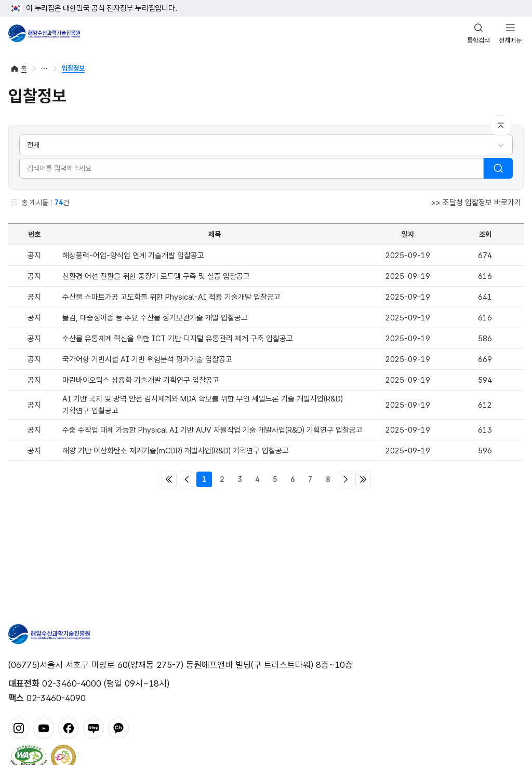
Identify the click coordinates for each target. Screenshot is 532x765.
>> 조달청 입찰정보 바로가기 (476, 203)
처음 (169, 479)
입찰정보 (73, 68)
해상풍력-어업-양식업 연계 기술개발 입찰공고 (133, 256)
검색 (498, 168)
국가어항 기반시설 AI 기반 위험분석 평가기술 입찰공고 (147, 359)
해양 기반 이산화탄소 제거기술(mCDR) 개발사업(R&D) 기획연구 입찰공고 (176, 451)
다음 (345, 479)
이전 (187, 479)
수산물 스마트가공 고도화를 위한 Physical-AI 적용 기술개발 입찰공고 (171, 297)
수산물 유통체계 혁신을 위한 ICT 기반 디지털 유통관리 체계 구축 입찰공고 (178, 339)
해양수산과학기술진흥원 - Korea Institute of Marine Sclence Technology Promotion (44, 33)
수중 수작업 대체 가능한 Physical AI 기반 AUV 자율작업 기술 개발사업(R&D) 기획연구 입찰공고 (212, 430)
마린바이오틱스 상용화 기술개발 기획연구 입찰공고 (141, 380)
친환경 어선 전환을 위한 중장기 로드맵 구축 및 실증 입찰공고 (156, 276)
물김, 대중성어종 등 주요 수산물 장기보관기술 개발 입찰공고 (155, 318)
